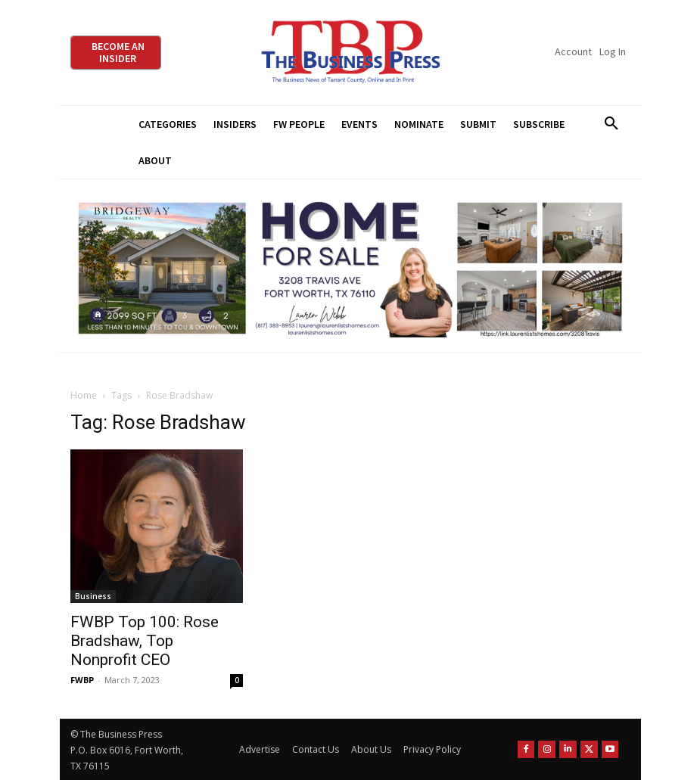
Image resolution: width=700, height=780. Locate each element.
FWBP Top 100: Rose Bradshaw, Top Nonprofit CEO (145, 641)
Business (93, 596)
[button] (612, 124)
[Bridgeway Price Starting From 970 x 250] (350, 266)
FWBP (82, 680)
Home (84, 395)
